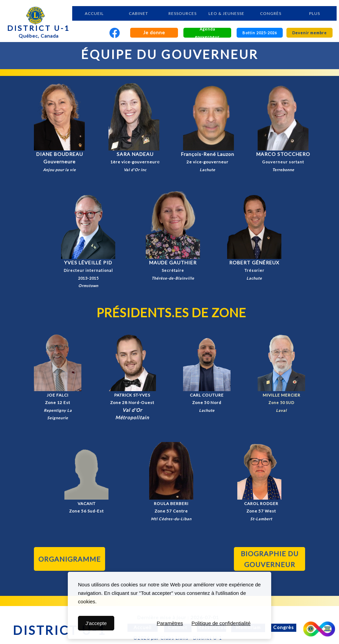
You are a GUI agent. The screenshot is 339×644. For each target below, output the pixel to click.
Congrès (284, 627)
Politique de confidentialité (221, 623)
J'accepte (96, 623)
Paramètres (170, 623)
